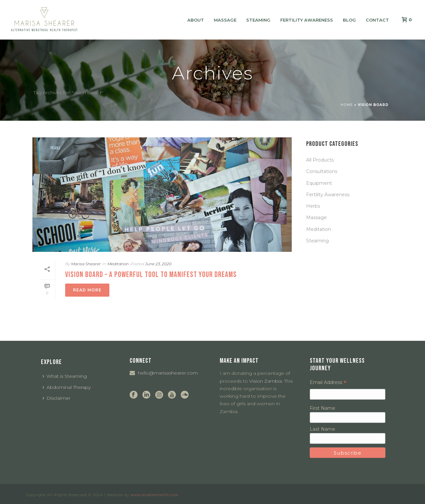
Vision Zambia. (266, 381)
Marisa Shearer (86, 264)
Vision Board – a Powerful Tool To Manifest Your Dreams (151, 275)
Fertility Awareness (307, 20)
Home (347, 105)
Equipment (319, 183)
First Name (323, 408)
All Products (320, 160)
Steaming (258, 20)
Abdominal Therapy (67, 387)
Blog (349, 20)
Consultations (322, 171)
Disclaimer (56, 398)
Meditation (118, 264)
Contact (377, 20)
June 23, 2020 (158, 264)
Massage (225, 20)
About (196, 20)
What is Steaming (65, 376)
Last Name (323, 429)
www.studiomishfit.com (155, 495)
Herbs (313, 206)
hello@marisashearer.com (168, 373)
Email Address (328, 382)
